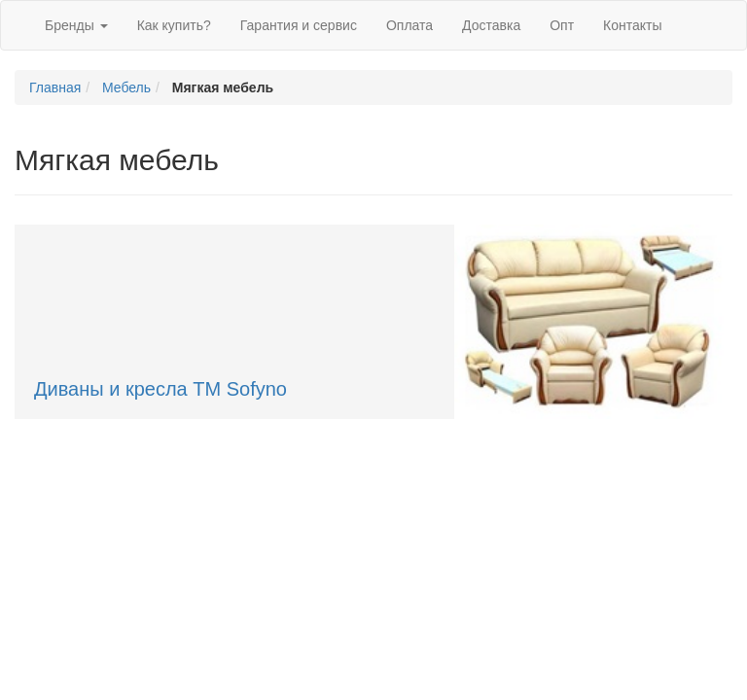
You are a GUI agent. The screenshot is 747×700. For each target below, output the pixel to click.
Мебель (126, 87)
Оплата (409, 25)
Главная (55, 87)
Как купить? (174, 25)
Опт (562, 25)
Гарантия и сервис (299, 25)
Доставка (491, 25)
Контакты (632, 25)
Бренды (76, 25)
